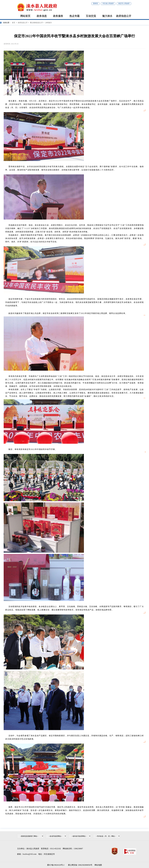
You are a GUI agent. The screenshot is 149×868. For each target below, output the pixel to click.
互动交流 (91, 16)
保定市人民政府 (124, 3)
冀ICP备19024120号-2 (56, 865)
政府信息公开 (124, 16)
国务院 (95, 3)
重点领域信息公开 (36, 23)
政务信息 (42, 16)
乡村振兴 (48, 23)
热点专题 (74, 16)
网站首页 (25, 16)
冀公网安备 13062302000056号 (80, 865)
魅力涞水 (107, 16)
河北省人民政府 (108, 3)
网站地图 (98, 865)
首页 (14, 23)
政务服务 (58, 16)
